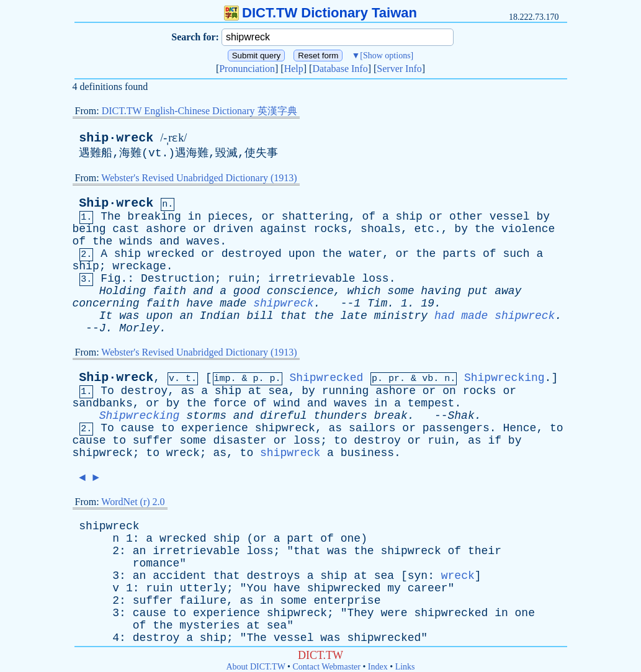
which (364, 291)
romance (156, 563)
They (360, 613)
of (369, 217)
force (230, 403)
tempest (431, 403)
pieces (228, 217)
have (199, 303)
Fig (110, 279)
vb (428, 379)
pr (394, 379)
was (129, 316)
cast (126, 229)
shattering (315, 217)
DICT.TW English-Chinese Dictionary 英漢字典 (199, 111)
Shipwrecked (326, 378)
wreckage (139, 266)
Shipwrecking (504, 378)
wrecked (171, 254)
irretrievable (312, 279)
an (186, 316)
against (284, 229)
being (89, 229)
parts (459, 254)
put (478, 291)
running (346, 391)
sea (278, 391)
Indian (220, 316)
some (401, 291)
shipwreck (283, 303)
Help (294, 69)
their (485, 551)
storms (206, 416)
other (466, 217)
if (495, 441)
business (367, 453)
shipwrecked (344, 588)
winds (136, 241)
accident (179, 576)
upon (302, 254)
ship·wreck (116, 138)
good (247, 291)
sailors (372, 428)
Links (405, 667)
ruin (241, 279)
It (106, 316)
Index (378, 667)
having (441, 291)
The (110, 217)
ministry (401, 316)
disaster (240, 441)
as (188, 391)
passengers (456, 428)
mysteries (209, 625)
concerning (106, 303)
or (268, 217)
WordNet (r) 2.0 (133, 502)
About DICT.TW (255, 667)
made (233, 303)
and (169, 241)
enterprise (347, 601)
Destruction (178, 279)
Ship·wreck (116, 203)
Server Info (399, 69)
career (428, 588)
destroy (145, 391)
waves (203, 241)
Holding (123, 291)
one (351, 539)
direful (284, 416)
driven (233, 229)
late (354, 316)
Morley (139, 328)
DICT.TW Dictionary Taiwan (320, 13)
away (508, 291)
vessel (510, 217)
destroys (273, 576)
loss (375, 279)
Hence (519, 428)
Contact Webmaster (327, 667)
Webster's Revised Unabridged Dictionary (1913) (199, 178)
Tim (377, 303)
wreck (183, 453)
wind (287, 403)
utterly (203, 588)
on (449, 391)
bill (260, 316)
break (391, 416)
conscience (300, 291)
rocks (330, 229)
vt (155, 153)
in (195, 217)
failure (203, 601)
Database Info (340, 69)
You (256, 588)
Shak (461, 416)
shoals (381, 229)
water (365, 254)
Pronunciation (247, 69)
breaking (154, 217)
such (516, 254)
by (543, 217)
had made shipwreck (495, 316)
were (394, 613)
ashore (166, 229)
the (485, 229)
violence (528, 229)
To (107, 391)
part (300, 539)
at (255, 391)
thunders (340, 416)
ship (409, 217)
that (293, 316)
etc (424, 229)
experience (215, 428)
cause (138, 428)
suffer (153, 441)
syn (418, 576)
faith (169, 291)
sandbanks (103, 403)
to (168, 428)
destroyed (252, 254)
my (394, 588)
